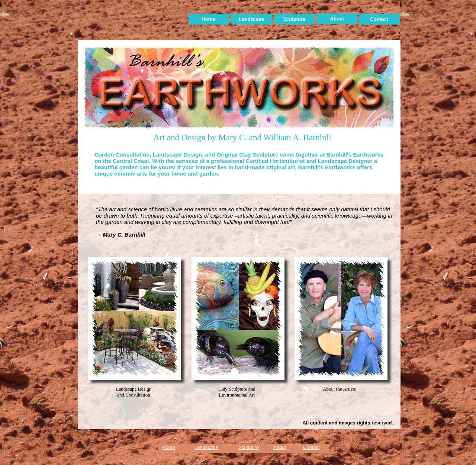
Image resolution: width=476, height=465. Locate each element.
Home (169, 447)
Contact (311, 447)
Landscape (206, 447)
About (280, 447)
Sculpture (249, 447)
